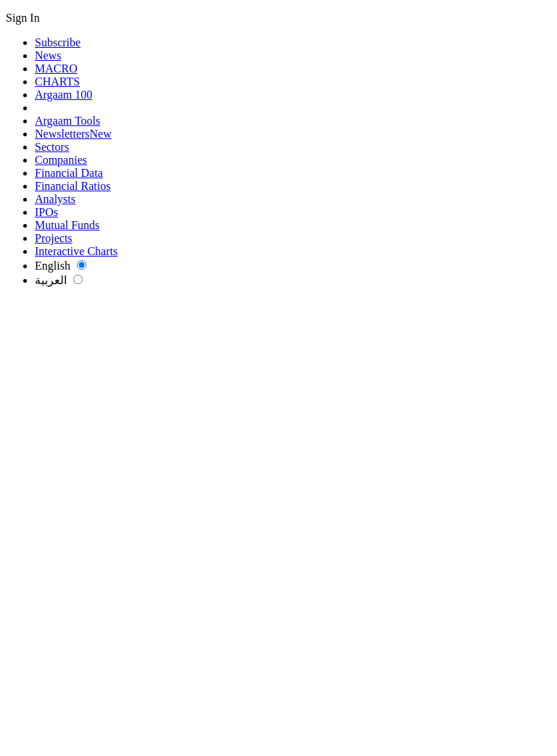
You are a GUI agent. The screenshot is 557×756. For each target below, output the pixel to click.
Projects (54, 238)
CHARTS (57, 82)
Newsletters (73, 134)
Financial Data (69, 173)
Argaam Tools (67, 121)
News (48, 55)
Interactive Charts (76, 251)
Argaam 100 (63, 95)
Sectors (52, 147)
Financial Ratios (73, 186)
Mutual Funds (67, 225)
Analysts (55, 199)
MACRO (56, 68)
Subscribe (58, 42)
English (61, 266)
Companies (61, 160)
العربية (59, 280)
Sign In (23, 18)
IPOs (46, 212)
